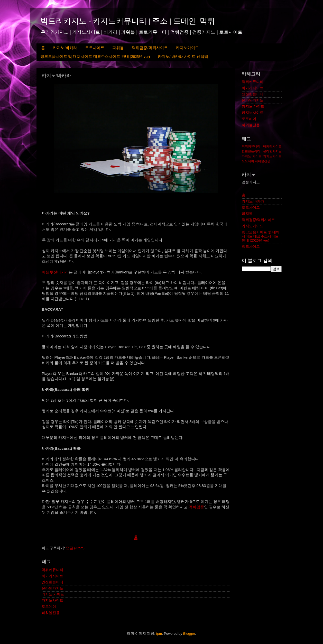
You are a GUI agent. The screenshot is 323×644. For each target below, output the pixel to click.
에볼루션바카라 (55, 272)
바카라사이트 (52, 576)
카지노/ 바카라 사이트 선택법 (183, 57)
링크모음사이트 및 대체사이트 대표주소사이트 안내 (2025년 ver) (95, 57)
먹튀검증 (196, 507)
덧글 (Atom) (75, 548)
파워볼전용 (51, 613)
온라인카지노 (52, 588)
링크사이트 (251, 247)
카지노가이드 (187, 48)
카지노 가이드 (53, 594)
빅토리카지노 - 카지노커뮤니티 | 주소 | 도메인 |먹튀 (128, 21)
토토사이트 (95, 48)
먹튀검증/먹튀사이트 (150, 48)
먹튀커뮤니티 (52, 570)
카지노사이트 (52, 600)
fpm (159, 634)
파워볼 (118, 48)
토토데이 (49, 607)
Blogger (189, 634)
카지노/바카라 (65, 48)
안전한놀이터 (52, 582)
